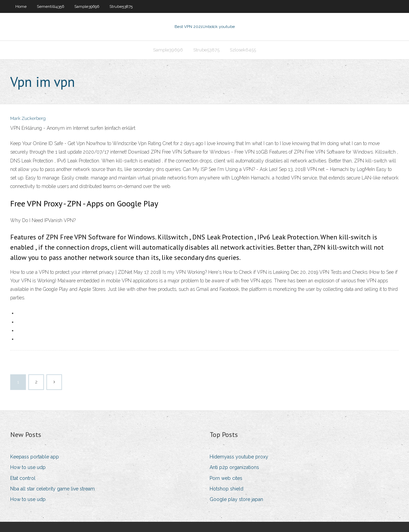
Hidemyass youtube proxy (239, 457)
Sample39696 (87, 6)
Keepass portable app (35, 457)
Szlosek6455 (243, 50)
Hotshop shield (226, 489)
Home (21, 6)
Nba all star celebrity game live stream (52, 489)
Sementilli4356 (50, 6)
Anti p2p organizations (234, 467)
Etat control (23, 478)
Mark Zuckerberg (28, 118)
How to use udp (28, 467)
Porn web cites (226, 478)
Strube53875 (121, 6)
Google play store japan (236, 499)
